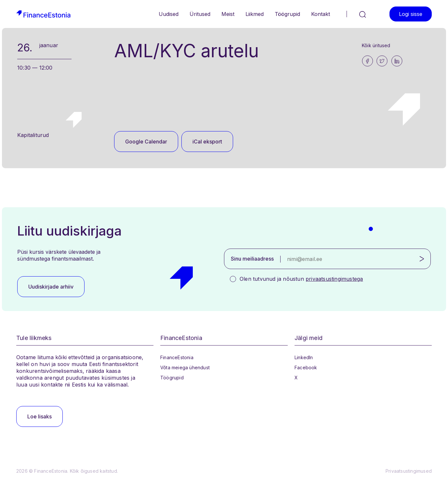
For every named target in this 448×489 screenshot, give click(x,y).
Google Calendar (146, 142)
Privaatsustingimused (409, 471)
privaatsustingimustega (334, 279)
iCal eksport (207, 142)
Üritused (200, 14)
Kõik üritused (376, 45)
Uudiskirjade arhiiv (51, 287)
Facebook (306, 367)
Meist (228, 14)
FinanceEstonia (177, 357)
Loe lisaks (40, 416)
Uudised (169, 14)
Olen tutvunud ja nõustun (301, 279)
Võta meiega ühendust (185, 367)
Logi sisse (411, 14)
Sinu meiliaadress (252, 259)
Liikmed (255, 14)
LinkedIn (304, 357)
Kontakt (321, 14)
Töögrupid (287, 14)
